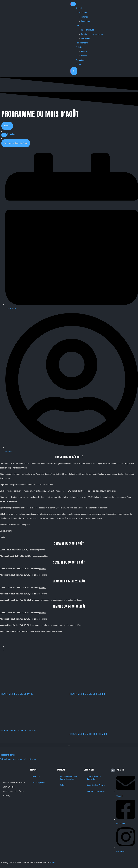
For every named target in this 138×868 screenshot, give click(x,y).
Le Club (79, 26)
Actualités (80, 60)
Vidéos (84, 56)
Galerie (79, 47)
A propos (36, 776)
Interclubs (85, 21)
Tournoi (84, 17)
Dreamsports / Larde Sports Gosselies (69, 778)
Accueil (79, 8)
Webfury (63, 785)
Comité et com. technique (92, 34)
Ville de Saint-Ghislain (96, 792)
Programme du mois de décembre (88, 734)
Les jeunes (86, 39)
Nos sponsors (82, 43)
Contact (79, 64)
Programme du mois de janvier (18, 731)
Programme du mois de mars (17, 694)
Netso (53, 863)
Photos (84, 52)
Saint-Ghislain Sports (96, 785)
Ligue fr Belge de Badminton (94, 778)
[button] (4, 135)
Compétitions (82, 13)
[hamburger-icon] (73, 4)
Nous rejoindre (39, 783)
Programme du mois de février (87, 694)
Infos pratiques (88, 30)
